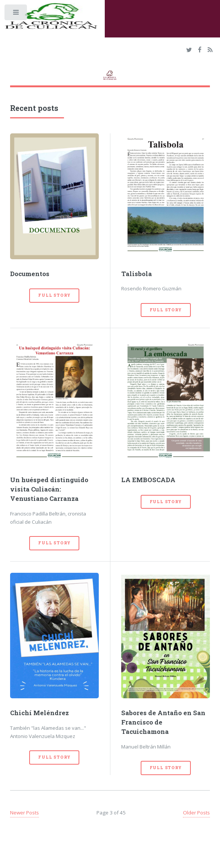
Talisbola (137, 274)
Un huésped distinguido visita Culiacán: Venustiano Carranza (49, 489)
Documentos (30, 274)
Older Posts (196, 813)
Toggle (16, 14)
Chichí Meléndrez (39, 713)
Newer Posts (25, 813)
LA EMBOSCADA (148, 480)
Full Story (54, 295)
